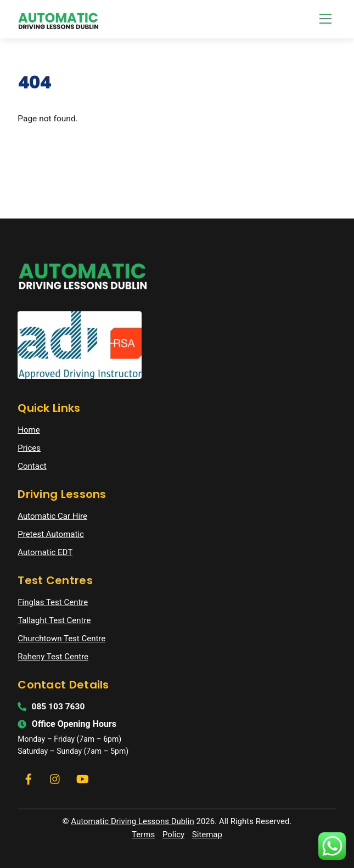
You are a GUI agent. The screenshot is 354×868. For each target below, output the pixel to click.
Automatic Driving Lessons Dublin (133, 821)
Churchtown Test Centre (61, 639)
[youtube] (82, 778)
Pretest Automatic (51, 534)
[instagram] (55, 778)
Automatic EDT (45, 552)
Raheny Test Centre (53, 657)
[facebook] (29, 778)
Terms (143, 835)
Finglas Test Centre (53, 602)
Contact (32, 466)
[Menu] (325, 19)
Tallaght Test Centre (54, 620)
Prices (29, 448)
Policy (173, 835)
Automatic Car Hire (52, 516)
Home (29, 430)
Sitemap (207, 835)
